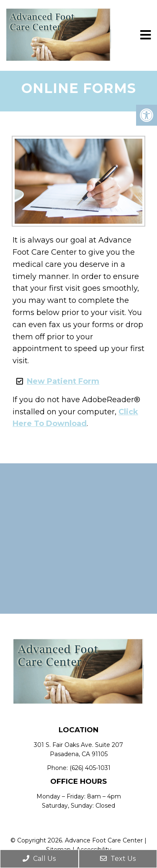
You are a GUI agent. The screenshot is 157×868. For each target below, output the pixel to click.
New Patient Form (63, 381)
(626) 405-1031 (90, 768)
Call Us (39, 859)
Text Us (118, 859)
